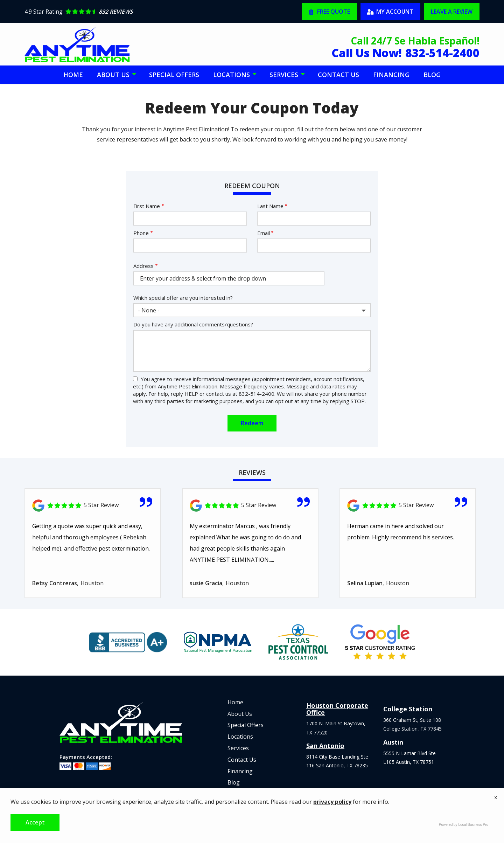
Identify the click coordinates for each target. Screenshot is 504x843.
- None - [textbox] (149, 310)
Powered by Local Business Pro (464, 825)
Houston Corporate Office (337, 709)
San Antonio (325, 746)
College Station (408, 709)
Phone (141, 233)
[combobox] (252, 310)
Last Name (270, 206)
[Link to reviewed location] (93, 506)
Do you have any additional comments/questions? (193, 324)
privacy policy (332, 802)
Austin (393, 742)
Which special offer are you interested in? (183, 298)
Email (264, 233)
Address (143, 266)
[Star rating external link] (138, 12)
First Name (147, 206)
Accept (35, 822)
